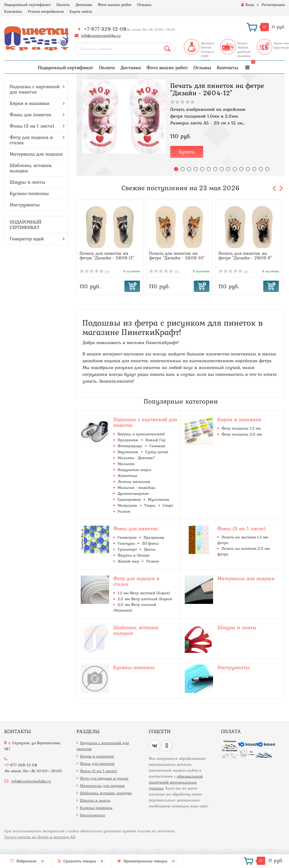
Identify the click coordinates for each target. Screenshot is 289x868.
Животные (127, 476)
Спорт (168, 505)
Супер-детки (157, 452)
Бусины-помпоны (29, 193)
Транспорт (127, 549)
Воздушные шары (134, 470)
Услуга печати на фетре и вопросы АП (40, 837)
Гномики (157, 446)
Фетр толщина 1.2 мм (241, 428)
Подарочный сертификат (27, 5)
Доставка (84, 5)
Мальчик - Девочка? (136, 458)
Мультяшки (159, 499)
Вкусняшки (128, 452)
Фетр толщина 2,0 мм (242, 434)
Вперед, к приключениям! (141, 434)
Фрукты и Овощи (134, 555)
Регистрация (273, 5)
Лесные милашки (134, 481)
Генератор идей (27, 239)
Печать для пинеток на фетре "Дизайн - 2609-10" (177, 255)
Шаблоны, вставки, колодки (31, 168)
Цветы (150, 549)
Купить (187, 152)
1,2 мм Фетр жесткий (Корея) (144, 593)
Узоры (150, 505)
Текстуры (126, 543)
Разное (124, 511)
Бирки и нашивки (29, 103)
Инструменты (25, 205)
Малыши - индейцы (137, 487)
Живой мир (128, 561)
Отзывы (144, 5)
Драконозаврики (133, 493)
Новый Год (155, 440)
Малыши (126, 464)
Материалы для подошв (36, 154)
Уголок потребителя (46, 11)
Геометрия (127, 537)
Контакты (13, 11)
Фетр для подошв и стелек (31, 140)
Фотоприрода (130, 446)
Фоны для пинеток (30, 114)
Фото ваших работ (115, 5)
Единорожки (129, 499)
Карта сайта (81, 11)
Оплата (63, 5)
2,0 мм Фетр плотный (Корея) (145, 599)
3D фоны (150, 543)
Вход (247, 5)
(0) (95, 272)
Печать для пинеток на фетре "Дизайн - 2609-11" (107, 255)
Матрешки (127, 505)
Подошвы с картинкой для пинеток (35, 89)
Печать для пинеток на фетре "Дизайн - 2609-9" (245, 255)
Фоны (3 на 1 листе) (32, 126)
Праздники (128, 440)
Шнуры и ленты (27, 182)
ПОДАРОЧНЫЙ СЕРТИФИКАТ (25, 225)
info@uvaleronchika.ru (101, 35)
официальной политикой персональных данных (176, 782)
